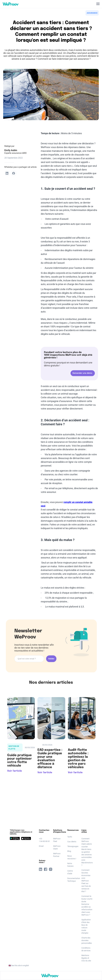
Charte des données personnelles (86, 940)
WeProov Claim (57, 847)
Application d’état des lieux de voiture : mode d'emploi (86, 926)
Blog (69, 851)
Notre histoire (70, 865)
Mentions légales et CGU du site (86, 958)
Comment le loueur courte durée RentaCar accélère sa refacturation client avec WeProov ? (86, 906)
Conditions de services (86, 949)
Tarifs (70, 837)
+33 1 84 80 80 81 (44, 840)
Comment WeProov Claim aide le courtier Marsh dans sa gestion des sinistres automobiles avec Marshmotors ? (86, 852)
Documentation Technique (72, 880)
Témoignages (72, 846)
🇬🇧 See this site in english (19, 965)
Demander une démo (82, 374)
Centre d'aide (70, 872)
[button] (98, 4)
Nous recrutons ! (72, 857)
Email (41, 846)
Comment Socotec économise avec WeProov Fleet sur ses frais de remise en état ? (86, 881)
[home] (10, 4)
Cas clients (72, 842)
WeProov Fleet (57, 840)
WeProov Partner (57, 855)
